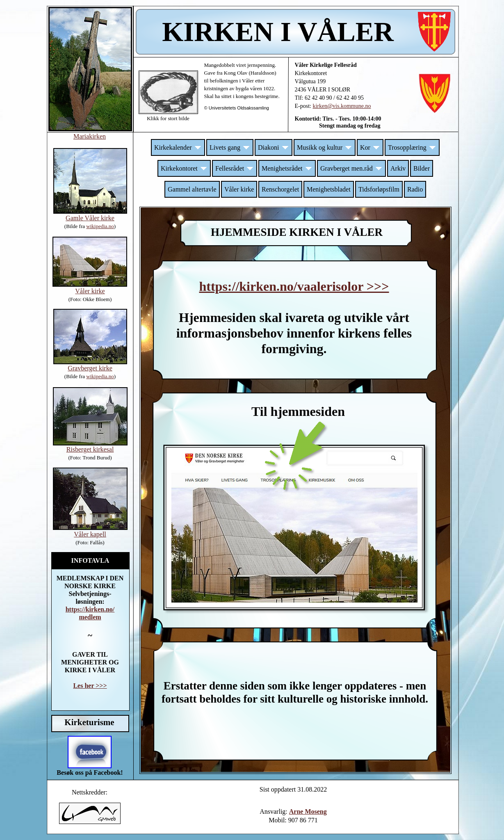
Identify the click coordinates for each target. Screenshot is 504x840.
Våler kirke (239, 189)
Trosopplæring (412, 147)
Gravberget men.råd (351, 168)
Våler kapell (90, 534)
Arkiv (398, 168)
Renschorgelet (280, 189)
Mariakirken (90, 136)
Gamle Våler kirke (90, 218)
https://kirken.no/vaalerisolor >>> (294, 286)
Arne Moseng (308, 811)
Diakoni (274, 147)
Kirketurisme (89, 722)
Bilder (422, 168)
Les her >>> (90, 686)
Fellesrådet (235, 168)
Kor (370, 147)
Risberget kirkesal (90, 449)
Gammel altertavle (192, 189)
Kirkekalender (178, 147)
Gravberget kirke (90, 368)
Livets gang (230, 147)
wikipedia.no (100, 376)
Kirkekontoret (184, 168)
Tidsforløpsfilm (379, 189)
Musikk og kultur (325, 147)
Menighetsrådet (287, 168)
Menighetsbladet (329, 189)
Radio (415, 189)
